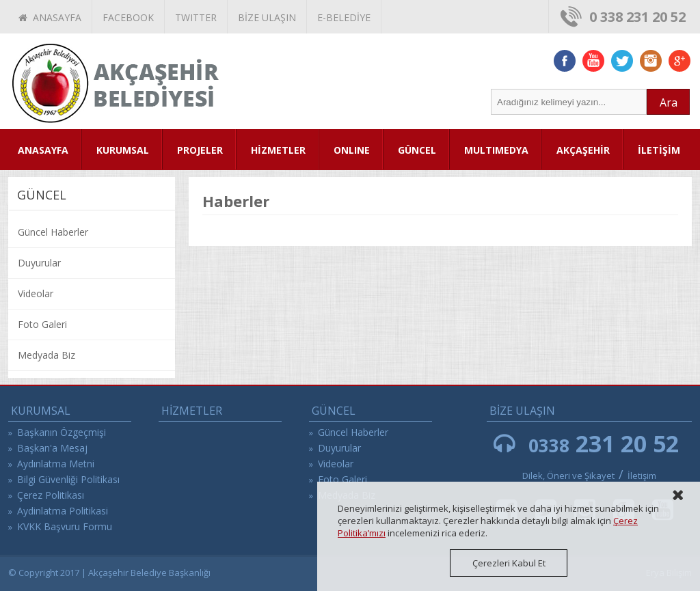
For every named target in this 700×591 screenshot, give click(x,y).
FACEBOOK (128, 17)
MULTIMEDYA (496, 150)
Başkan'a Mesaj (52, 448)
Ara (669, 102)
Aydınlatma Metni (56, 464)
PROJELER (200, 150)
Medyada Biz (46, 355)
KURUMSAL (123, 150)
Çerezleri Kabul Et (509, 563)
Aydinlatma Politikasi (63, 511)
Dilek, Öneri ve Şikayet (568, 476)
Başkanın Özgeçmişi (62, 432)
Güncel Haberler (53, 232)
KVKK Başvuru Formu (65, 526)
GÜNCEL (417, 150)
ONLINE (352, 150)
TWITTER (196, 17)
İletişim (642, 476)
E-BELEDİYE (344, 17)
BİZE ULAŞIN (267, 17)
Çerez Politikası (51, 495)
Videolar (36, 293)
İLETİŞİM (659, 150)
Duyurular (39, 263)
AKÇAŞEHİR (583, 150)
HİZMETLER (278, 150)
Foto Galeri (42, 324)
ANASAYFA (50, 17)
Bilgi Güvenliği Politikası (68, 479)
